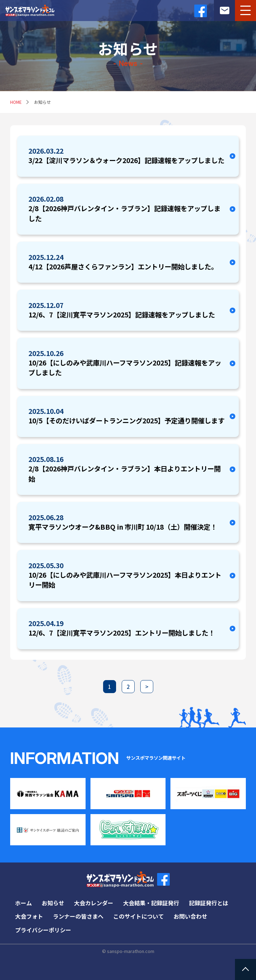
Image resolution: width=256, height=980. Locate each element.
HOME (16, 102)
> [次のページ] (147, 687)
